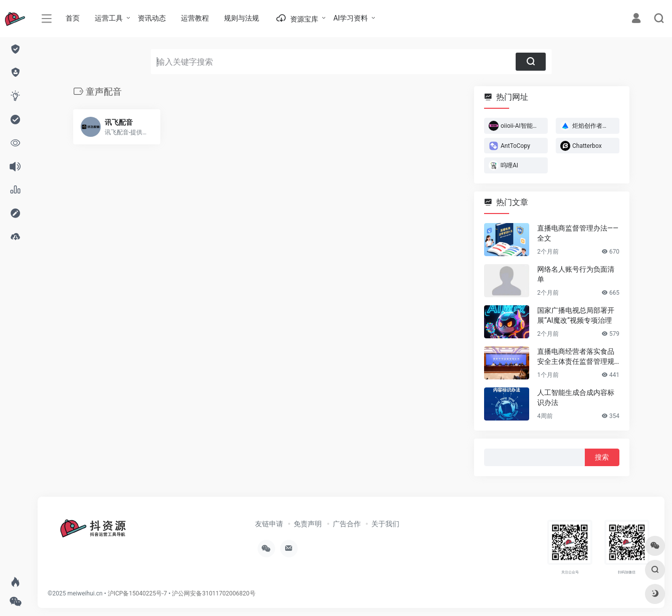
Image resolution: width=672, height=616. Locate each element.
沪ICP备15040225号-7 (138, 593)
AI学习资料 (351, 18)
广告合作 (347, 524)
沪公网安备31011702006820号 (213, 593)
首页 (73, 18)
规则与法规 (242, 18)
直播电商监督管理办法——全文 (578, 233)
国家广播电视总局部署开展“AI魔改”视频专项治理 (576, 315)
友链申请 (269, 524)
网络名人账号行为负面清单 (576, 274)
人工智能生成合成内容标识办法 (576, 397)
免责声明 (308, 524)
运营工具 (109, 18)
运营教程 (195, 18)
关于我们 (385, 524)
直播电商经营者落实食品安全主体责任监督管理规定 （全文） (576, 357)
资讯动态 (152, 18)
